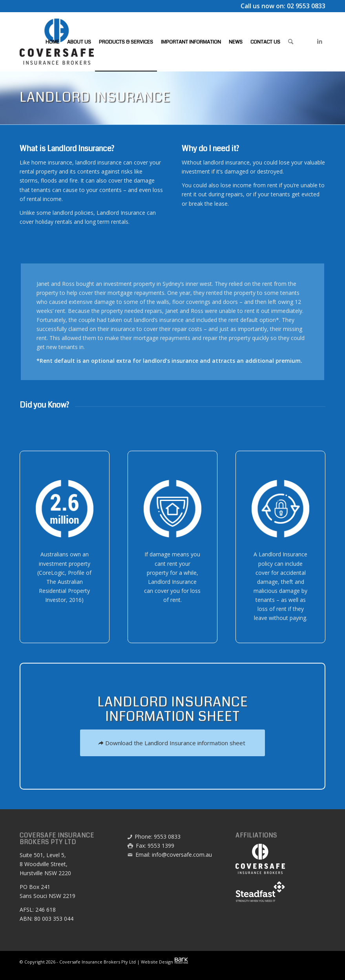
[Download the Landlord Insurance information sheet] (172, 743)
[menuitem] (52, 42)
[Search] (291, 42)
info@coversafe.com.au (182, 855)
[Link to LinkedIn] (319, 41)
